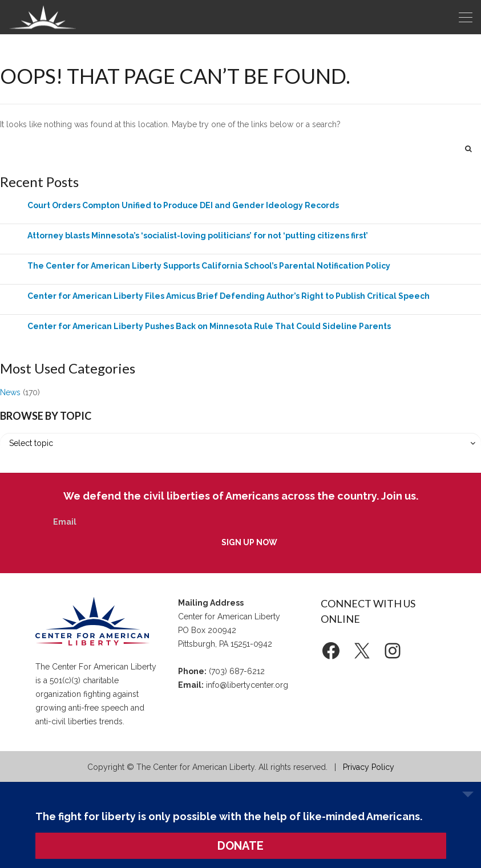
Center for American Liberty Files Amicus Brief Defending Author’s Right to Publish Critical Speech (229, 296)
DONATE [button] (241, 846)
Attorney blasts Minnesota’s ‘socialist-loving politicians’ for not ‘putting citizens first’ (198, 236)
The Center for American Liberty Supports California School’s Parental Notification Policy (209, 266)
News (10, 392)
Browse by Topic (46, 416)
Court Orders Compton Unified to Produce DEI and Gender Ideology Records (183, 205)
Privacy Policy (369, 767)
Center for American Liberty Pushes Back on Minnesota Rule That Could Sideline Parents (209, 326)
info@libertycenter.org (247, 685)
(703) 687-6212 (237, 671)
